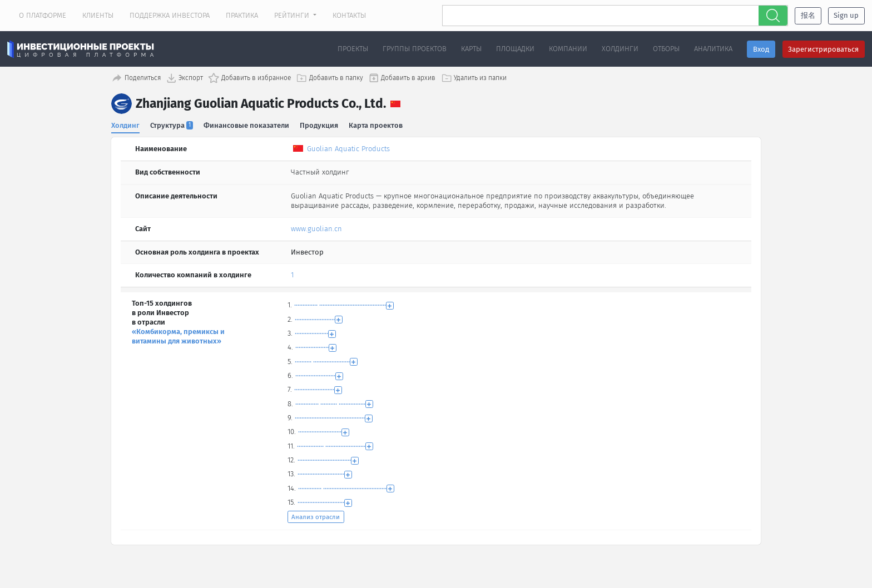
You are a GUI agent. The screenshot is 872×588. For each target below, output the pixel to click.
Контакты (349, 15)
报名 (808, 15)
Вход (761, 49)
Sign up (846, 15)
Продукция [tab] (319, 124)
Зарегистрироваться (823, 49)
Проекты (353, 49)
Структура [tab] (172, 124)
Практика (242, 15)
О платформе (43, 15)
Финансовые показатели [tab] (247, 124)
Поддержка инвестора (170, 15)
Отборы (666, 49)
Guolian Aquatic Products (348, 148)
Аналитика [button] (713, 49)
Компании (568, 49)
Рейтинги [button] (293, 15)
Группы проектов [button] (415, 49)
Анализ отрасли (316, 516)
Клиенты (98, 15)
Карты (471, 49)
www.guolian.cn (316, 228)
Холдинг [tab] (125, 124)
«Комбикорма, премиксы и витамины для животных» (178, 335)
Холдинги (620, 49)
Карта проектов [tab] (377, 124)
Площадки (515, 49)
